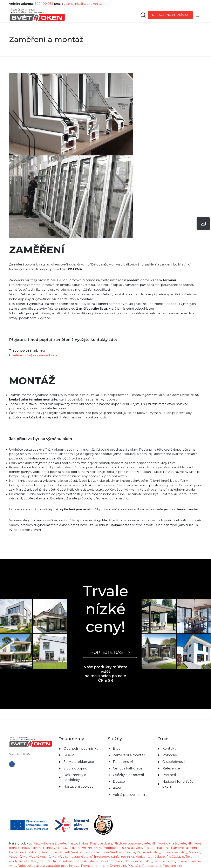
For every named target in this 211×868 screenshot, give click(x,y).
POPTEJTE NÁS (110, 652)
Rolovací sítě (152, 866)
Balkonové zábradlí (55, 852)
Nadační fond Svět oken (178, 784)
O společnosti (173, 762)
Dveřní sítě (118, 866)
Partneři (169, 775)
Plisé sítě (134, 866)
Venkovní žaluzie (123, 852)
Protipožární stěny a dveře (122, 848)
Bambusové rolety (138, 861)
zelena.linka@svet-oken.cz (83, 4)
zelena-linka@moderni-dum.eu (36, 355)
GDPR (69, 755)
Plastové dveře (101, 843)
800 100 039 (44, 4)
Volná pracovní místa (130, 795)
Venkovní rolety (148, 852)
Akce (117, 788)
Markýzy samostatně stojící (72, 857)
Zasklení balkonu (157, 848)
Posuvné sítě (172, 866)
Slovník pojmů (75, 768)
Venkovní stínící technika (90, 852)
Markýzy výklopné (36, 857)
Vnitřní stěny (91, 848)
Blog (117, 749)
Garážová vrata (164, 861)
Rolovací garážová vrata (35, 866)
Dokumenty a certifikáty (75, 777)
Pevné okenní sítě (95, 866)
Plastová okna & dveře (49, 843)
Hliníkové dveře (30, 848)
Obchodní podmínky (81, 749)
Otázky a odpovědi (128, 775)
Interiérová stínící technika (114, 857)
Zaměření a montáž (129, 755)
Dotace (119, 782)
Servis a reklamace (79, 762)
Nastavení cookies (78, 786)
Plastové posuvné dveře (132, 843)
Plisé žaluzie (175, 857)
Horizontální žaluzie (150, 857)
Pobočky (170, 755)
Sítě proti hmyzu (67, 866)
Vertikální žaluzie (60, 861)
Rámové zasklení (184, 848)
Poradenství (123, 762)
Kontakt (169, 749)
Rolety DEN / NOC (33, 861)
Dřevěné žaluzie (111, 861)
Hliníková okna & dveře (169, 843)
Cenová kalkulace (128, 768)
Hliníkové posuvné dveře (62, 848)
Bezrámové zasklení (24, 852)
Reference (171, 768)
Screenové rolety (175, 852)
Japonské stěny (86, 861)
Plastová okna (78, 843)
